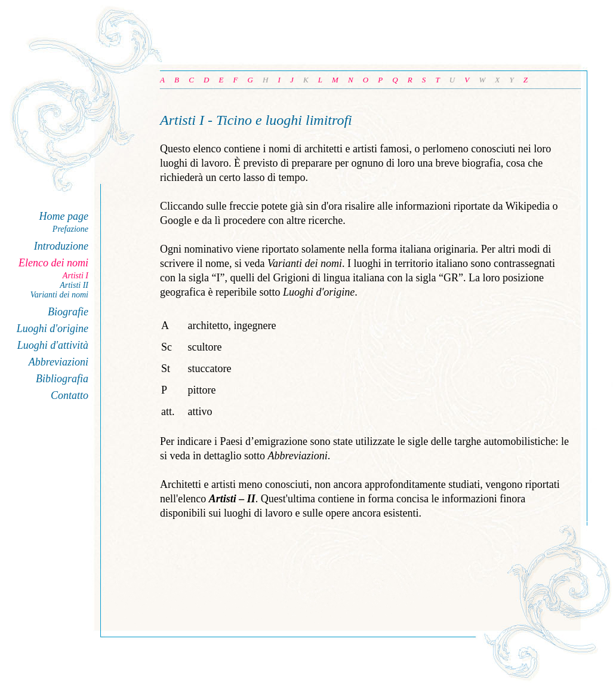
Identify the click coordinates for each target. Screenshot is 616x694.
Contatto (70, 395)
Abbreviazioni (58, 362)
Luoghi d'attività (53, 345)
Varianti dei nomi (59, 295)
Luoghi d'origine (53, 328)
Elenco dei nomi (53, 263)
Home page (64, 216)
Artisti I (76, 276)
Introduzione (61, 246)
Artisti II (74, 285)
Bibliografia (62, 379)
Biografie (68, 312)
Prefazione (70, 229)
